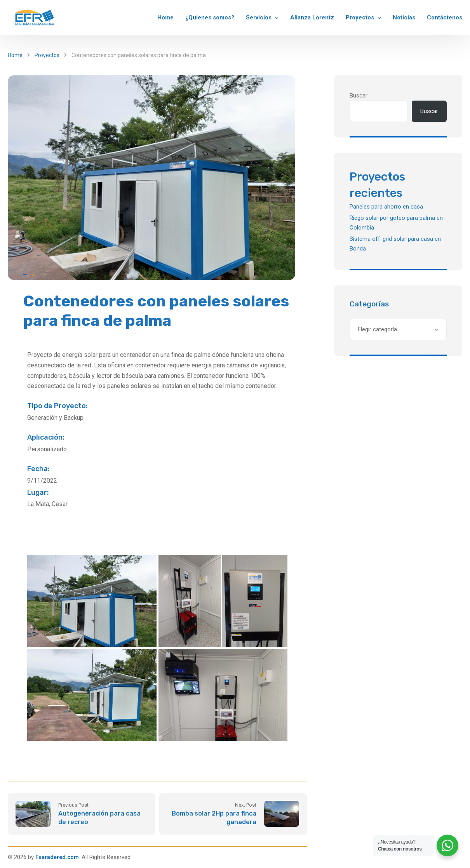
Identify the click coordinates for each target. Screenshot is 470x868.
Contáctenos (445, 17)
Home (165, 17)
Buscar (359, 96)
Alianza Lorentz (312, 17)
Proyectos (360, 17)
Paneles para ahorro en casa (386, 207)
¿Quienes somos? (210, 17)
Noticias (404, 17)
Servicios (259, 17)
